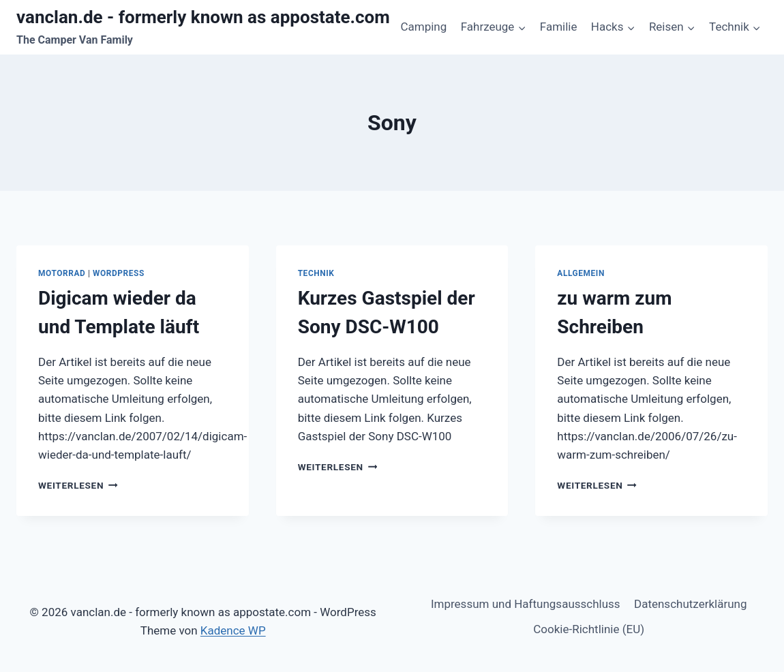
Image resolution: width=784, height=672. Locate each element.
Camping (423, 27)
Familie (559, 27)
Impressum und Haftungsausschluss (526, 604)
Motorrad (62, 273)
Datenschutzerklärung (690, 604)
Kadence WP (233, 630)
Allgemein (581, 273)
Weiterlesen (78, 485)
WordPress (119, 273)
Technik (316, 273)
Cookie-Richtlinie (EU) (589, 629)
